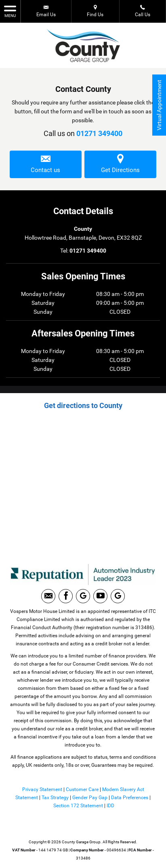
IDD (110, 806)
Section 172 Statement (78, 806)
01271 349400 (99, 133)
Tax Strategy (55, 798)
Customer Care (82, 789)
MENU (10, 11)
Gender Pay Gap (90, 798)
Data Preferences (130, 798)
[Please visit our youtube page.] (100, 596)
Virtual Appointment (159, 105)
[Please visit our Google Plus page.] (83, 596)
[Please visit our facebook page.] (66, 596)
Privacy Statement (42, 789)
